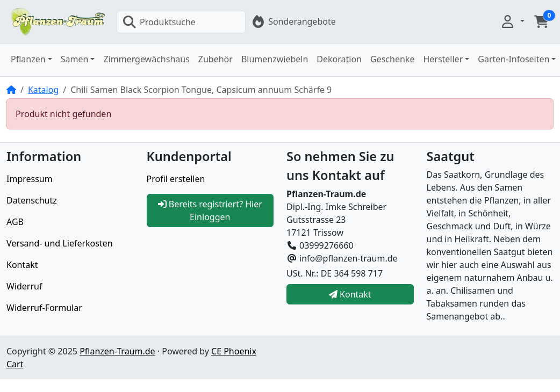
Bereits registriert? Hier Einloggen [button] (210, 210)
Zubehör (216, 59)
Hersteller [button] (443, 59)
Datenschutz (32, 200)
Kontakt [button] (350, 294)
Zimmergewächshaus (146, 59)
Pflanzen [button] (28, 59)
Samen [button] (75, 59)
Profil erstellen (176, 179)
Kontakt (22, 265)
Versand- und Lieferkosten (60, 243)
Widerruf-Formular (44, 308)
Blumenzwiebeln (275, 59)
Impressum (30, 179)
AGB (15, 222)
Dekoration (339, 59)
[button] (512, 21)
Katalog (43, 90)
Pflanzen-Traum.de (117, 351)
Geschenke (392, 59)
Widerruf (24, 286)
